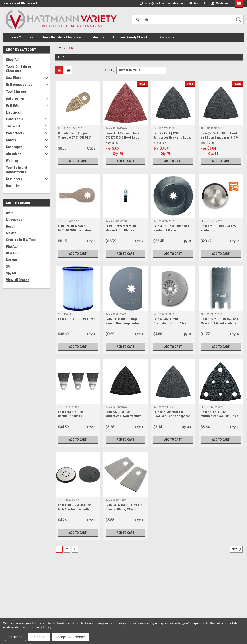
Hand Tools (15, 119)
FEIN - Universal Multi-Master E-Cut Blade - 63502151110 (121, 230)
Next (237, 549)
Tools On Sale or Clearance (62, 37)
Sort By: (110, 70)
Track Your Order (22, 37)
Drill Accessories (19, 85)
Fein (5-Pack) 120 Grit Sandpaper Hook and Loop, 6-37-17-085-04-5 (172, 137)
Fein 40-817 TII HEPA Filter (76, 319)
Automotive (15, 99)
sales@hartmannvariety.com (162, 3)
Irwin (10, 213)
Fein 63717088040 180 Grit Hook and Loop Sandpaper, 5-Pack (172, 416)
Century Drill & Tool (21, 240)
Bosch (11, 226)
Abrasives (14, 154)
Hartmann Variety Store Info (132, 37)
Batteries (13, 186)
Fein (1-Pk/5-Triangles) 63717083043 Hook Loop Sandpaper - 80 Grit (122, 137)
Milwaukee (14, 220)
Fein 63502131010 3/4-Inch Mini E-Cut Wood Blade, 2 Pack (219, 323)
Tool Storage (16, 92)
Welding (12, 161)
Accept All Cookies (71, 637)
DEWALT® (14, 253)
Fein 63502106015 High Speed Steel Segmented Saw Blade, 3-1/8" (123, 323)
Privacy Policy (41, 627)
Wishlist (197, 3)
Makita (11, 233)
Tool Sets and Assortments (17, 170)
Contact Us (96, 37)
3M (8, 267)
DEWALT (12, 246)
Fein (70, 48)
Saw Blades (15, 78)
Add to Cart (78, 161)
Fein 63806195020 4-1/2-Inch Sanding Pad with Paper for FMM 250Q (75, 509)
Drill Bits (12, 105)
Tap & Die (13, 126)
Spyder (11, 273)
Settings (16, 637)
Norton (11, 260)
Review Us (167, 37)
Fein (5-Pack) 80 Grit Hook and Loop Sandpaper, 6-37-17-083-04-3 (219, 137)
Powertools (15, 133)
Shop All (12, 60)
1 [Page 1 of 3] (59, 549)
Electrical (13, 112)
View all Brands (18, 280)
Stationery (14, 179)
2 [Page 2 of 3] (67, 549)
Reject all (39, 637)
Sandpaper (14, 147)
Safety (11, 140)
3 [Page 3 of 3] (75, 549)
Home (59, 48)
